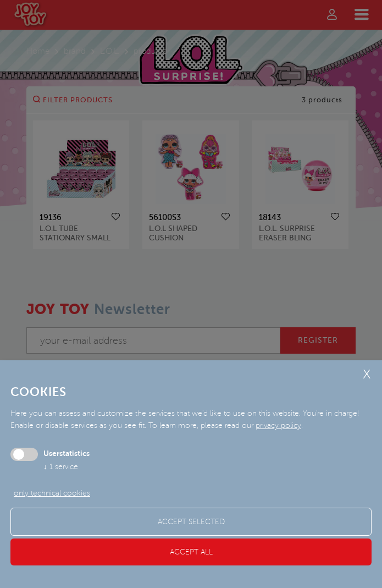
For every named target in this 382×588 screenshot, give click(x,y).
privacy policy (278, 425)
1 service (61, 467)
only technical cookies (52, 493)
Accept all (191, 552)
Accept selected (191, 522)
